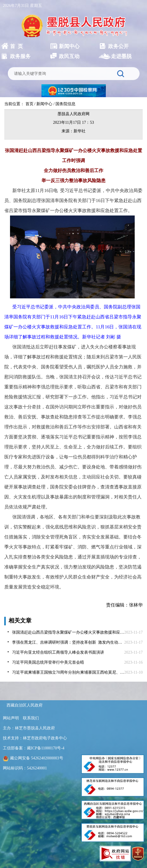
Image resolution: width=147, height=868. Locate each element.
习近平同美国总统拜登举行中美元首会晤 (48, 662)
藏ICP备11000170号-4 (46, 748)
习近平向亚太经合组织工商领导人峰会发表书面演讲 (58, 652)
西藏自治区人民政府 (25, 705)
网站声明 (11, 718)
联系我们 (31, 718)
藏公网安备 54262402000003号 (33, 758)
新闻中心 (44, 104)
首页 (29, 104)
